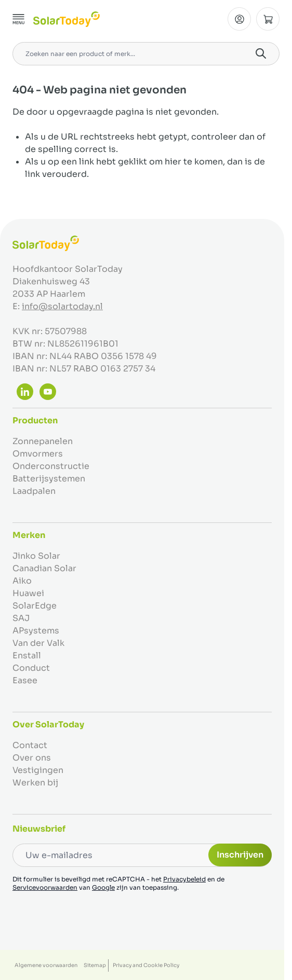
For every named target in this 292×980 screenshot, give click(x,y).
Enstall (27, 655)
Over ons (32, 758)
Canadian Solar (44, 568)
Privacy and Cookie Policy (146, 965)
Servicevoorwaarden (45, 887)
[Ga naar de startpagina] (67, 19)
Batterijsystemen (49, 479)
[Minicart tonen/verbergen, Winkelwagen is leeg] (268, 19)
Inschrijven (240, 855)
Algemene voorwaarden (46, 965)
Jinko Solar (36, 556)
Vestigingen (38, 770)
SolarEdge (35, 606)
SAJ (21, 618)
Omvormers (38, 454)
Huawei (28, 593)
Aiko (22, 581)
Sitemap (95, 965)
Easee (25, 680)
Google (103, 887)
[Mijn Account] (239, 19)
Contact (30, 745)
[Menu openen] (19, 19)
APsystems (36, 631)
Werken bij (35, 783)
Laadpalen (34, 491)
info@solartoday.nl (62, 306)
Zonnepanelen (43, 441)
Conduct (31, 668)
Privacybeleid (184, 879)
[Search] (261, 53)
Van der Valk (38, 643)
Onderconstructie (51, 466)
